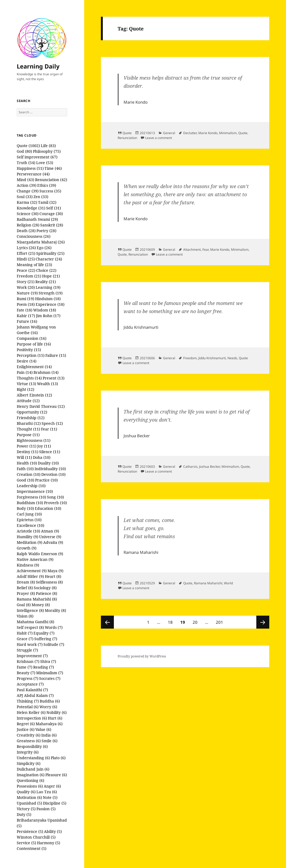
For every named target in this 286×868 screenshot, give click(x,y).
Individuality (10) (50, 469)
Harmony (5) (49, 843)
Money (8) (41, 605)
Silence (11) (50, 452)
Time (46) (53, 168)
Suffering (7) (46, 639)
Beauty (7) (26, 673)
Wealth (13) (47, 384)
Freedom (190, 358)
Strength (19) (51, 293)
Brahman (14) (46, 372)
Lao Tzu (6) (47, 792)
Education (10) (48, 508)
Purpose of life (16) (34, 344)
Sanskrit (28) (52, 225)
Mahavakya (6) (49, 724)
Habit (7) (25, 633)
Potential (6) (28, 707)
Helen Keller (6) (31, 712)
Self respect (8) (30, 627)
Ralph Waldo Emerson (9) (40, 554)
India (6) (49, 735)
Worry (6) (48, 707)
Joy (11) (44, 446)
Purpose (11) (28, 435)
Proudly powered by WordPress (142, 656)
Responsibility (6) (32, 746)
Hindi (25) (26, 259)
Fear (205, 250)
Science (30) (28, 214)
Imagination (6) (31, 775)
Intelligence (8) (30, 610)
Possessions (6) (30, 786)
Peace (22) (26, 270)
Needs (232, 358)
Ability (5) (53, 831)
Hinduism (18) (48, 299)
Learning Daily (38, 66)
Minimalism (228, 133)
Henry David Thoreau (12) (41, 406)
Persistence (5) (30, 831)
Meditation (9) (30, 542)
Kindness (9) (28, 565)
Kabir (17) (26, 316)
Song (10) (55, 497)
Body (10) (25, 508)
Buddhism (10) (30, 503)
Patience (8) (47, 593)
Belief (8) (25, 588)
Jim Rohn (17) (48, 316)
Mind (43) (25, 180)
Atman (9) (50, 531)
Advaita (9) (53, 542)
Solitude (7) (54, 644)
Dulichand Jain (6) (33, 769)
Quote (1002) (28, 146)
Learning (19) (48, 287)
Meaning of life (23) (34, 265)
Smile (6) (50, 741)
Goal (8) (24, 605)
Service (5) (26, 843)
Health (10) (27, 463)
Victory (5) (26, 809)
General (169, 133)
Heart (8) (53, 576)
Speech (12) (52, 423)
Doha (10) (42, 457)
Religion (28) (28, 225)
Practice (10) (46, 480)
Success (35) (50, 191)
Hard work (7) (30, 644)
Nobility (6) (57, 712)
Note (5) (50, 797)
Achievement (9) (32, 571)
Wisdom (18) (45, 310)
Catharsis (190, 467)
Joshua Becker (210, 467)
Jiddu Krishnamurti (212, 358)
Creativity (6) (29, 735)
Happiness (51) (30, 168)
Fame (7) (25, 667)
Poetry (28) (46, 231)
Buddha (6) (50, 701)
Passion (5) (46, 809)
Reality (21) (46, 282)
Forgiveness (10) (31, 497)
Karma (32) (27, 202)
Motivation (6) (29, 797)
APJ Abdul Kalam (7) (35, 695)
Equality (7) (44, 633)
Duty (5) (24, 814)
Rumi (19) (25, 299)
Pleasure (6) (56, 775)
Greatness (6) (29, 741)
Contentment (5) (32, 848)
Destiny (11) (28, 452)
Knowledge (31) (31, 208)
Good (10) (25, 480)
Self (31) (54, 208)
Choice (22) (46, 270)
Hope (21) (51, 276)
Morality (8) (55, 610)
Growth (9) (27, 548)
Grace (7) (25, 639)
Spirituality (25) (50, 253)
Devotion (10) (53, 474)
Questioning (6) (30, 780)
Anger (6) (52, 786)
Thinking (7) (28, 701)
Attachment (192, 250)
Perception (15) (31, 355)
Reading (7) (44, 667)
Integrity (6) (28, 752)
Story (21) (26, 282)
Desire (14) (27, 361)
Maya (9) (55, 571)
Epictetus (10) (29, 520)
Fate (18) (25, 310)
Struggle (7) (27, 650)
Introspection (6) (32, 718)
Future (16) (27, 321)
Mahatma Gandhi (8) (35, 622)
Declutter (190, 133)
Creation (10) (29, 474)
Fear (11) (49, 429)
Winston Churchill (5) (36, 837)
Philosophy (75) (47, 151)
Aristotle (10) (28, 531)
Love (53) (45, 163)
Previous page (107, 622)
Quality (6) (26, 792)
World (228, 583)
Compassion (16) (32, 338)
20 (197, 620)
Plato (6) (58, 758)
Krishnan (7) (28, 661)
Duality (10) (48, 463)
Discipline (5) (55, 803)
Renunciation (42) (51, 180)
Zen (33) (41, 197)
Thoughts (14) (29, 378)
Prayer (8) (26, 593)
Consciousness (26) (34, 236)
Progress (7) (28, 678)
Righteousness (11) (34, 440)
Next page (263, 622)
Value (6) (43, 729)
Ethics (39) (47, 185)
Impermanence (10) (35, 491)
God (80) (24, 151)
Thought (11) (28, 429)
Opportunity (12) (32, 412)
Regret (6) (26, 724)
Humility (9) (28, 537)
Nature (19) (27, 293)
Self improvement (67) (37, 157)
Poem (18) (26, 304)
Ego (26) (44, 248)
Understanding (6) (33, 758)
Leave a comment (159, 138)
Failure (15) (56, 355)
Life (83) (48, 146)
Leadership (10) (31, 486)
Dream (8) (26, 582)
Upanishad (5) (29, 803)
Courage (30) (51, 214)
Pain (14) (25, 372)
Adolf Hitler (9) (30, 576)
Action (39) (27, 185)
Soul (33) (25, 197)
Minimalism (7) (50, 673)
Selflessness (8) (49, 582)
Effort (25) (26, 253)
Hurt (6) (55, 718)
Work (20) (26, 287)
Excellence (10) (30, 525)
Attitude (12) (28, 401)
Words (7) (54, 627)
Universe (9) (50, 537)
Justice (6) (26, 729)
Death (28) (26, 231)
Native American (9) (35, 559)
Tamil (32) (47, 202)
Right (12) (25, 389)
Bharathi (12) (29, 423)
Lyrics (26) (26, 248)
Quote (127, 133)
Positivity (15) (29, 350)
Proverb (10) (55, 503)
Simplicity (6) (29, 763)
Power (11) (27, 446)
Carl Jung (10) (29, 514)
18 (172, 620)
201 (220, 620)
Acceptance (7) (30, 684)
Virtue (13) (26, 384)
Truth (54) (26, 163)
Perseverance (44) (33, 174)
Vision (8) (25, 616)
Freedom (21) (29, 276)
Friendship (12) (31, 418)
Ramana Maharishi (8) (37, 599)
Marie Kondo (208, 133)
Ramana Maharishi (208, 583)
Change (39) (28, 191)
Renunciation (127, 138)
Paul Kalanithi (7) (32, 690)
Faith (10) (25, 469)
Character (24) (49, 259)
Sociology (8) (45, 588)
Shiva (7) (48, 661)
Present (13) (54, 378)
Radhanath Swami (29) (37, 219)
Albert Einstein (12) (34, 395)
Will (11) (24, 457)
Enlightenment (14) (34, 367)
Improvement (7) (32, 656)
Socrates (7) (50, 678)
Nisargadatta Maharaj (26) (41, 242)
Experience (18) (50, 304)
